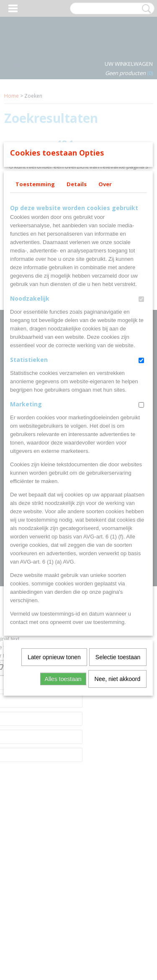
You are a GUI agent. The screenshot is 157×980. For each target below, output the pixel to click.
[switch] (141, 420)
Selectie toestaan (118, 778)
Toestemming (35, 305)
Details (77, 305)
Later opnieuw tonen (54, 778)
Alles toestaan (63, 800)
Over (105, 305)
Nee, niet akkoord (118, 800)
